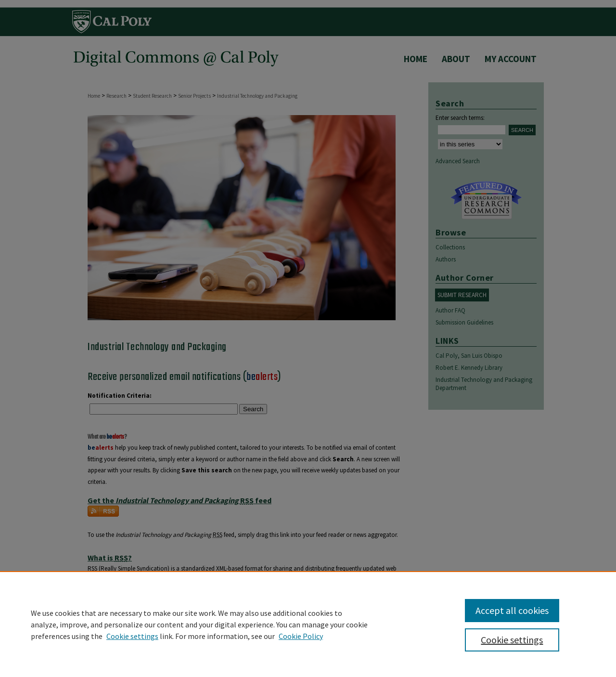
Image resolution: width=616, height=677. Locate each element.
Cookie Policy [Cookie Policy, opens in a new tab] (301, 636)
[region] (308, 624)
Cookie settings (132, 636)
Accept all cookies (512, 610)
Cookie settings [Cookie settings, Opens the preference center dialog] (512, 640)
